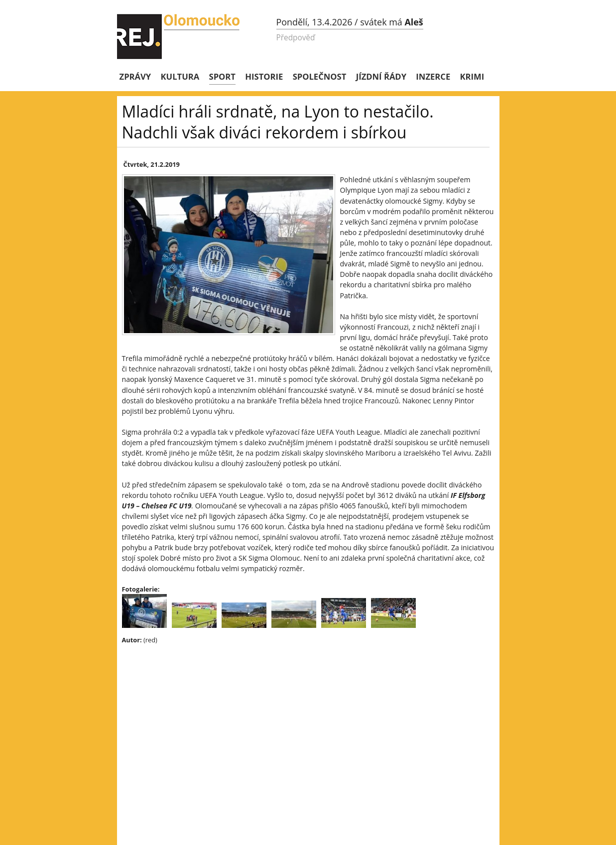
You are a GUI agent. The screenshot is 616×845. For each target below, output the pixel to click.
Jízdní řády (381, 76)
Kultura (180, 76)
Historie (264, 76)
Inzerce (433, 76)
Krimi (472, 76)
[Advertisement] (296, 724)
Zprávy (135, 76)
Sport (222, 76)
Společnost (320, 76)
